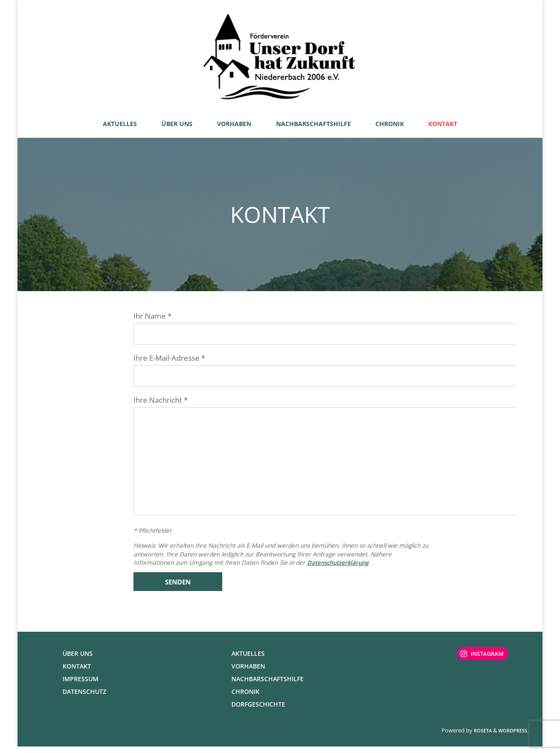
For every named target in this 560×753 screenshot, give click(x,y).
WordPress (513, 737)
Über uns (78, 660)
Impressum (80, 685)
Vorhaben (248, 673)
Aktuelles (248, 660)
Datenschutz (84, 698)
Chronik (245, 698)
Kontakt (77, 673)
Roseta (482, 737)
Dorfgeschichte (258, 711)
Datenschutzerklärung (340, 568)
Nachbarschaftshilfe (268, 685)
